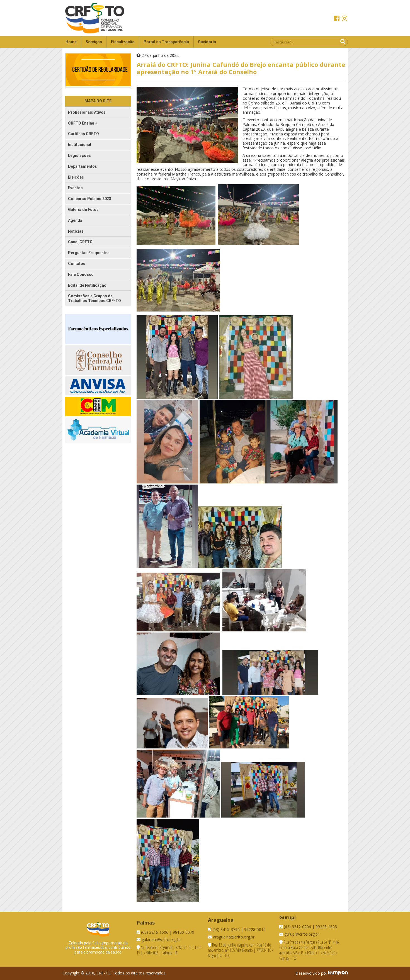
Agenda (75, 220)
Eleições (76, 177)
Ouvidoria (207, 42)
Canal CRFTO (80, 242)
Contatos (77, 264)
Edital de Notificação (87, 285)
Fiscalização (123, 42)
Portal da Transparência (166, 42)
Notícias (76, 231)
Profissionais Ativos (87, 112)
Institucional (80, 145)
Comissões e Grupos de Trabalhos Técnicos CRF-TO (94, 298)
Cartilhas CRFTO (83, 134)
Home (71, 42)
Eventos (75, 188)
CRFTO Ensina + (83, 123)
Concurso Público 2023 (90, 199)
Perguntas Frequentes (89, 253)
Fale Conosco (81, 274)
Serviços (94, 42)
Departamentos (83, 166)
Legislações (79, 155)
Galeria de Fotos (83, 210)
